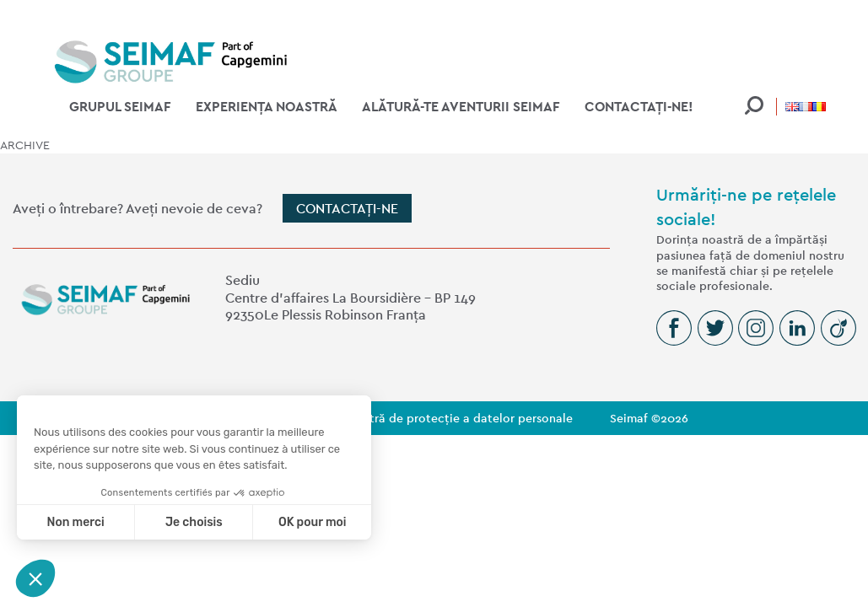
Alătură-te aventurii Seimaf (461, 107)
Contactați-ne (347, 209)
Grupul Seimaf (120, 107)
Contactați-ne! (639, 107)
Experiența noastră (267, 107)
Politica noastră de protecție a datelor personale (435, 418)
